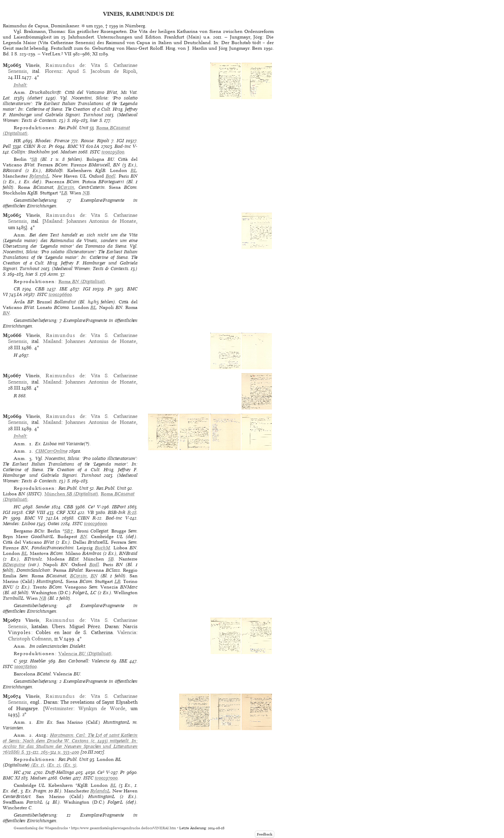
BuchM (102, 548)
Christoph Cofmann (30, 639)
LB (64, 193)
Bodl (111, 176)
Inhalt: (21, 85)
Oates (54, 524)
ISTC (95, 152)
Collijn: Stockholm (30, 152)
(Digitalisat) (82, 281)
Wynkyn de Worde (102, 708)
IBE (64, 289)
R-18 (132, 512)
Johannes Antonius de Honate (101, 221)
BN (6, 313)
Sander (43, 507)
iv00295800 (113, 152)
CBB (40, 289)
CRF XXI (66, 512)
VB (91, 512)
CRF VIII (35, 512)
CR (17, 289)
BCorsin (66, 187)
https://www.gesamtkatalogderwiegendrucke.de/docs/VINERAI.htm (124, 828)
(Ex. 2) (54, 765)
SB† (69, 531)
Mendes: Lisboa (19, 524)
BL (134, 170)
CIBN (29, 146)
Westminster (59, 708)
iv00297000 (106, 778)
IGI (120, 141)
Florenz (53, 71)
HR (17, 141)
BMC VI (76, 146)
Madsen (69, 152)
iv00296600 (60, 294)
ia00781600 (26, 667)
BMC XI (11, 778)
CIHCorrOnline (51, 451)
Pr (51, 146)
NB (86, 193)
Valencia (127, 632)
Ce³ (91, 507)
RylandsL (39, 176)
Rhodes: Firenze (52, 141)
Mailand (53, 221)
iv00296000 (96, 524)
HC (17, 507)
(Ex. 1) (37, 765)
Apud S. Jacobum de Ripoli (101, 71)
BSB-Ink (117, 512)
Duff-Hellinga (59, 772)
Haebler (38, 661)
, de (55, 65)
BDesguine (14, 565)
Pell (7, 146)
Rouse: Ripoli (95, 141)
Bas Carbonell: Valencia (84, 661)
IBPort (119, 507)
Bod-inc (123, 146)
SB (34, 159)
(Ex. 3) (70, 765)
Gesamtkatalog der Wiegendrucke (41, 828)
